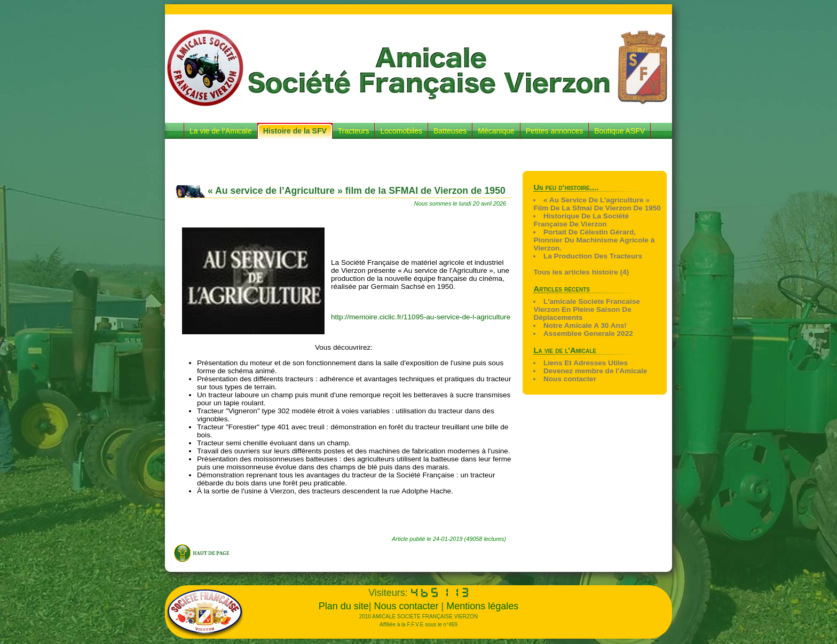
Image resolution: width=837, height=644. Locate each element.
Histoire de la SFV (295, 131)
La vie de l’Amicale (221, 131)
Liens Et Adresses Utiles (586, 363)
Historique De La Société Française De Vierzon (581, 220)
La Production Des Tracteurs (593, 256)
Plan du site (344, 606)
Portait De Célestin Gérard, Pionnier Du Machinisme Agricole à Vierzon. (594, 240)
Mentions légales (482, 606)
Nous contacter (570, 379)
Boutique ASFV (619, 131)
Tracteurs (354, 131)
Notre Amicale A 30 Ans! (585, 325)
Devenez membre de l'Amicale (595, 371)
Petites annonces (554, 131)
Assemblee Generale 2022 (588, 333)
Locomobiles (401, 131)
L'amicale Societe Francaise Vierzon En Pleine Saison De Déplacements (586, 309)
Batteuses (450, 131)
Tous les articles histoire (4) (581, 272)
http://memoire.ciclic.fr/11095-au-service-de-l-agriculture (421, 317)
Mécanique (496, 131)
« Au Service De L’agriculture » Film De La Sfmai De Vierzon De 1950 (597, 204)
